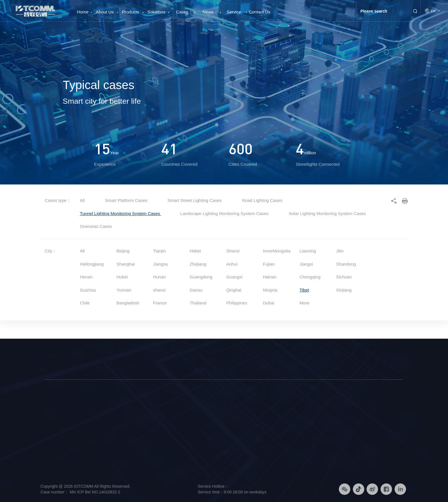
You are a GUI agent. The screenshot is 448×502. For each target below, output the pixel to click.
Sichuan (344, 277)
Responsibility (57, 447)
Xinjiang (344, 290)
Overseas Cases (96, 226)
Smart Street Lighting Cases (195, 200)
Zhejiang (198, 264)
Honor (50, 456)
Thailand (198, 303)
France (160, 303)
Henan (86, 277)
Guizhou (88, 290)
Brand (50, 421)
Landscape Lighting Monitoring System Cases (225, 213)
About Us (105, 12)
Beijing (123, 251)
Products (131, 12)
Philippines (237, 303)
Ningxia (270, 290)
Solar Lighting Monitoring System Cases (327, 213)
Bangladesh (128, 303)
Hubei (122, 277)
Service (234, 12)
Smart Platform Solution (184, 430)
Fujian (269, 264)
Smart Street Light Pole (116, 413)
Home (83, 10)
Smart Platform (109, 430)
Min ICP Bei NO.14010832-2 (94, 492)
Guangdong (201, 277)
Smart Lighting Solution (184, 421)
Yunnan (124, 290)
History (51, 439)
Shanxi (233, 251)
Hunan (160, 277)
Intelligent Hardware (113, 421)
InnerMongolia (277, 251)
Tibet (304, 290)
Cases (182, 12)
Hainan (270, 277)
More (304, 303)
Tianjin (159, 251)
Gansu (196, 290)
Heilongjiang (92, 264)
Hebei (195, 251)
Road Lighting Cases (262, 200)
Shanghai (126, 264)
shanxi (159, 290)
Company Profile (59, 413)
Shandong (346, 264)
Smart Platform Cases (127, 200)
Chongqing (310, 277)
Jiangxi (306, 264)
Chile (85, 303)
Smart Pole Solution (181, 413)
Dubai (269, 303)
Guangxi (234, 277)
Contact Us (260, 12)
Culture (51, 430)
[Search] (383, 11)
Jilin (340, 251)
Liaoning (308, 251)
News (208, 12)
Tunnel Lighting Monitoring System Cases (120, 213)
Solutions (156, 12)
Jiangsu (161, 264)
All (82, 200)
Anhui (232, 264)
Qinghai (234, 290)
